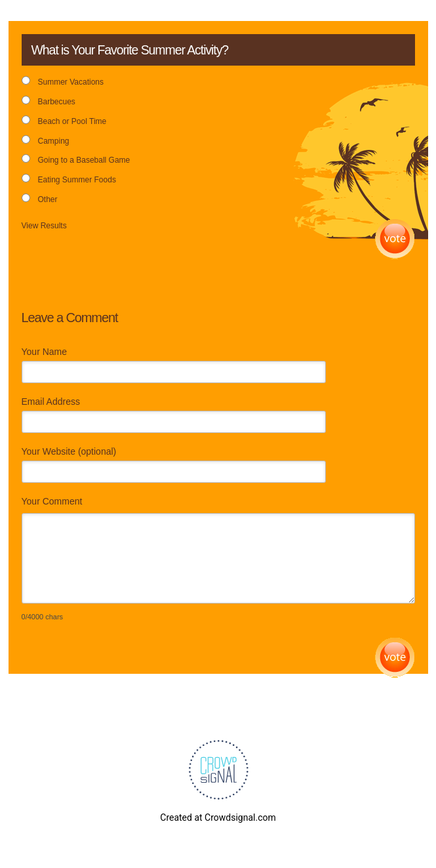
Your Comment (52, 501)
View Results (44, 226)
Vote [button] (395, 239)
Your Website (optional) (69, 451)
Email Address (51, 402)
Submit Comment (395, 658)
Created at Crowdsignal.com (218, 817)
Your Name (45, 352)
